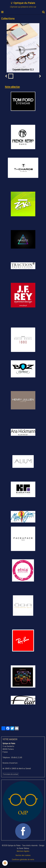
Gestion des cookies (23, 855)
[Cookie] (5, 863)
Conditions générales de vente (23, 859)
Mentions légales (23, 851)
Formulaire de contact (11, 774)
